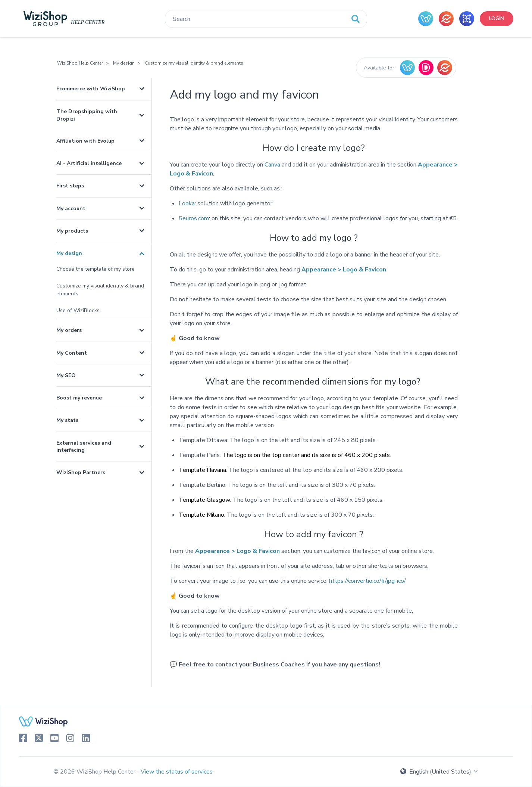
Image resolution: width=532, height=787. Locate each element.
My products (72, 231)
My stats (67, 420)
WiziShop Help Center (80, 63)
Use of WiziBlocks (78, 310)
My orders (69, 330)
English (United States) (439, 772)
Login (497, 18)
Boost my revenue (79, 398)
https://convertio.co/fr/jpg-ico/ (367, 581)
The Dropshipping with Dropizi (87, 115)
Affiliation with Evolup (85, 141)
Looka (187, 203)
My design (124, 63)
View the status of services (177, 772)
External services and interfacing (84, 447)
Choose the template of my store (96, 269)
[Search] (266, 19)
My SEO (66, 375)
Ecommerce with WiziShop (91, 89)
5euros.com (194, 218)
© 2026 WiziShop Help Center (95, 772)
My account (71, 209)
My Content (72, 353)
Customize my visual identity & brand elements (194, 63)
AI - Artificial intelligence (89, 163)
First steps (70, 186)
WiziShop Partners (81, 472)
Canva (272, 165)
